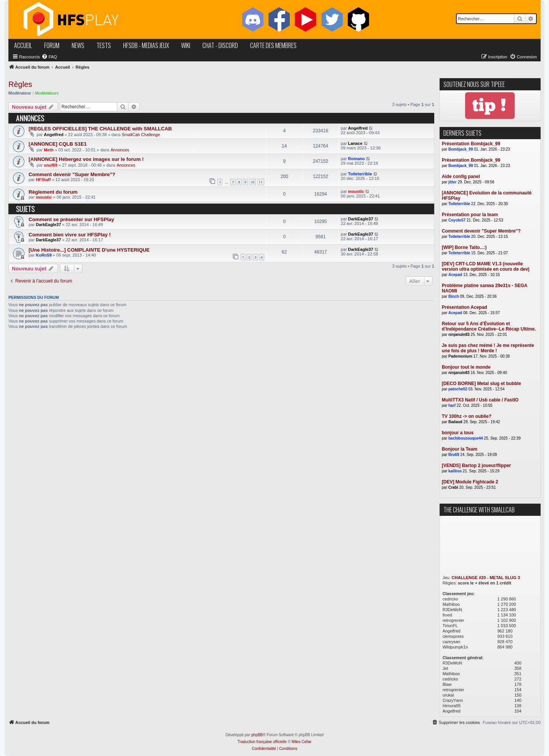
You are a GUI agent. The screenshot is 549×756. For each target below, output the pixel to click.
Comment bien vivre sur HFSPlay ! (70, 235)
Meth (49, 150)
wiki (186, 45)
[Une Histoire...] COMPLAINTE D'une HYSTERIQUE (89, 250)
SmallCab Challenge (141, 135)
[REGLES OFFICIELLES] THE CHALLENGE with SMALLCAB (100, 129)
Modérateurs (47, 93)
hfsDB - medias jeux (146, 45)
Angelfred (54, 135)
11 (261, 182)
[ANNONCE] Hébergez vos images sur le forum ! (86, 159)
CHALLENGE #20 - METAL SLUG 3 (486, 578)
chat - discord (220, 45)
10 (252, 182)
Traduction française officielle (262, 742)
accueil (23, 45)
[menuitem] (49, 57)
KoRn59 (44, 255)
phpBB (257, 735)
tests (104, 45)
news (78, 45)
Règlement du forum (53, 192)
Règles (20, 84)
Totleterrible (360, 174)
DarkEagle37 (48, 225)
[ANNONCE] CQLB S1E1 (58, 144)
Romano (356, 159)
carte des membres (273, 45)
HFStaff (43, 180)
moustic (44, 197)
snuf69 (51, 165)
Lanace (355, 143)
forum (52, 45)
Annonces (120, 150)
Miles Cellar (302, 742)
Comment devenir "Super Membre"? (72, 174)
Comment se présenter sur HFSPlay (71, 219)
